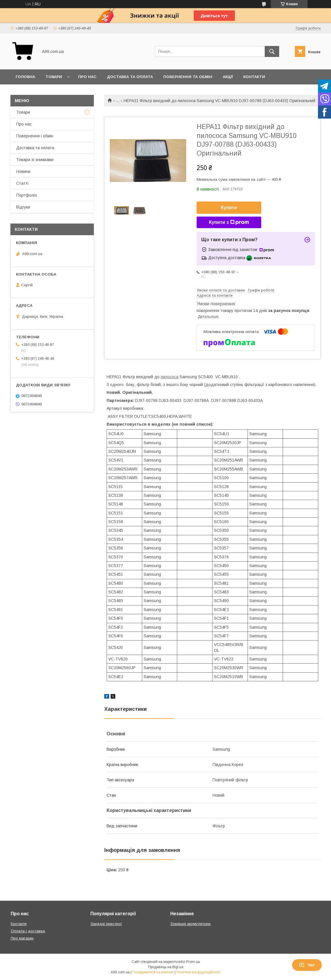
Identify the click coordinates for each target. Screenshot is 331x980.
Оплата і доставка (28, 931)
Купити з (229, 222)
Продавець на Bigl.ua (166, 967)
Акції (228, 77)
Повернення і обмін (35, 136)
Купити (229, 207)
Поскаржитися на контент (153, 972)
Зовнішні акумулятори (190, 924)
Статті (22, 183)
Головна (25, 77)
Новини (23, 171)
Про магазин (22, 938)
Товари (54, 77)
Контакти (254, 77)
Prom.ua (193, 962)
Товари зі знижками (35, 160)
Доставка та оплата (130, 77)
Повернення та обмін (188, 77)
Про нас (87, 77)
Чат (307, 965)
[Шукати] (272, 51)
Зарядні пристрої (106, 924)
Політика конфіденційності (198, 972)
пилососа (170, 377)
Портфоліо (27, 195)
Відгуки (23, 207)
